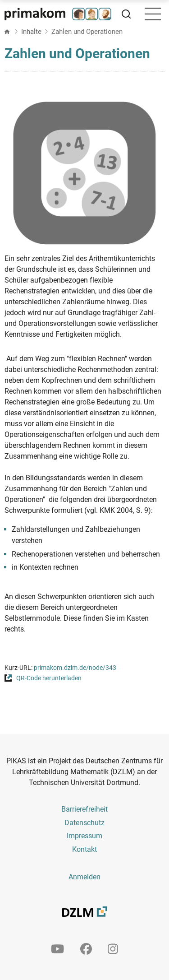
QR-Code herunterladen (49, 678)
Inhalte (31, 32)
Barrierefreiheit (84, 809)
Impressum (84, 836)
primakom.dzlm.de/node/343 (75, 668)
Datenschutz (84, 823)
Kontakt (84, 849)
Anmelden (84, 877)
